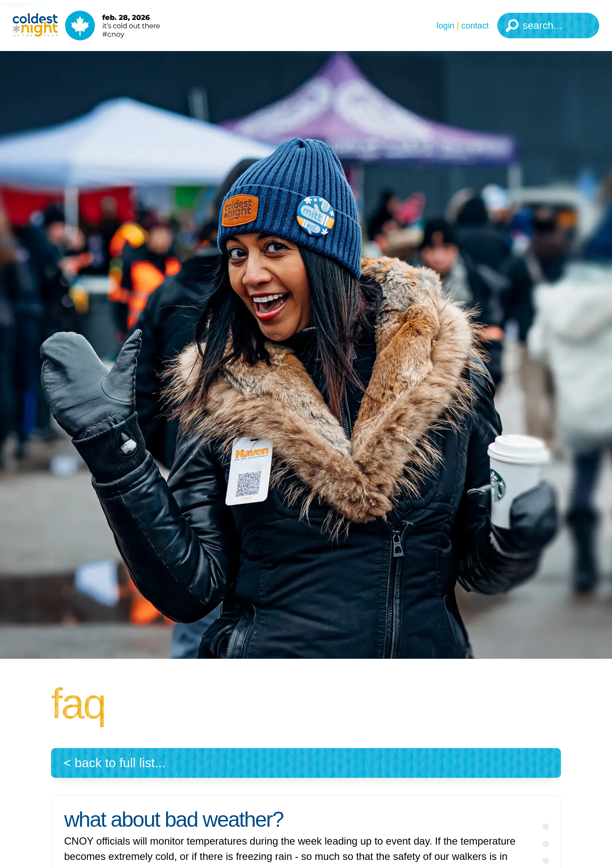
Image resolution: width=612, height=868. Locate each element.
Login (445, 26)
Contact (475, 26)
